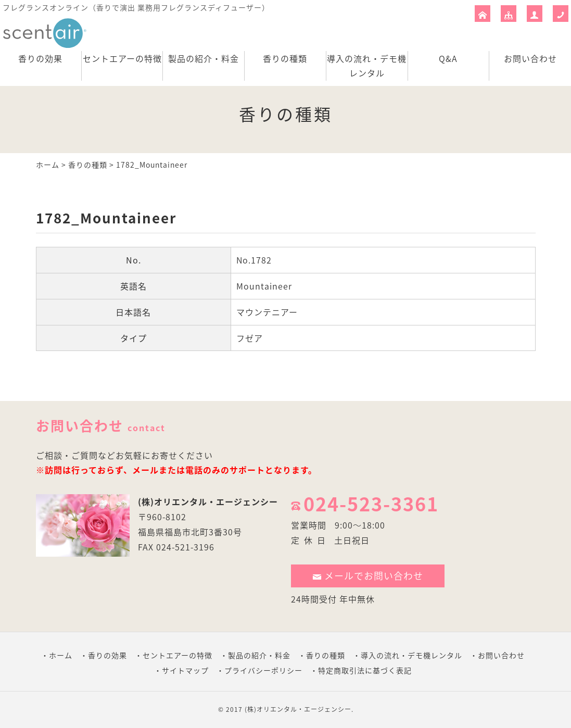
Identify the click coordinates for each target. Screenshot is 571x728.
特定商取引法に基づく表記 (365, 670)
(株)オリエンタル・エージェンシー (208, 501)
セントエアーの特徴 (122, 58)
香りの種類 (285, 58)
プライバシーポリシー (263, 670)
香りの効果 (40, 58)
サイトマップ (185, 670)
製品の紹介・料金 (204, 58)
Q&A (448, 58)
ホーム (48, 165)
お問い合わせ (530, 58)
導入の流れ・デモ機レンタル (367, 66)
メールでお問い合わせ (368, 576)
